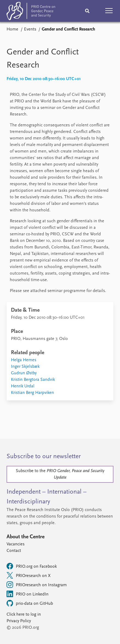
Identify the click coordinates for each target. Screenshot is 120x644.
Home (12, 29)
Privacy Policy (19, 621)
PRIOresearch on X (28, 575)
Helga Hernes (24, 360)
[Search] (87, 11)
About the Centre (25, 537)
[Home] (31, 12)
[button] (109, 11)
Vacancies (16, 544)
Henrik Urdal (23, 386)
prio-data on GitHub (30, 603)
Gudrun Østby (24, 373)
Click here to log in (24, 615)
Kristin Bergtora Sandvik (33, 380)
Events (30, 29)
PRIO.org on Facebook (32, 566)
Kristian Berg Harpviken (32, 393)
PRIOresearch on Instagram (37, 585)
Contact (14, 551)
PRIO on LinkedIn (28, 594)
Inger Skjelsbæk (25, 367)
